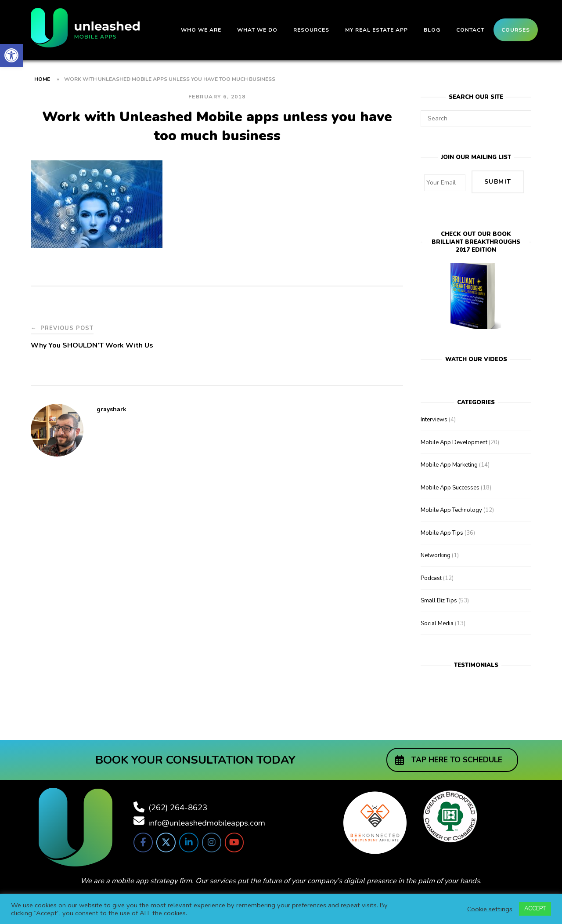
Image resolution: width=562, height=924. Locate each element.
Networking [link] (436, 549)
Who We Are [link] (201, 30)
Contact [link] (470, 30)
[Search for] (476, 119)
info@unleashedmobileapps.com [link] (207, 817)
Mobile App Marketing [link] (449, 459)
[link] (11, 55)
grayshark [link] (112, 409)
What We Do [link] (257, 30)
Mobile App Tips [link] (442, 527)
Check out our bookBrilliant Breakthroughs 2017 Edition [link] (476, 236)
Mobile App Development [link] (454, 436)
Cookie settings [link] (490, 909)
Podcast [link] (431, 572)
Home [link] (42, 79)
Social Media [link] (437, 617)
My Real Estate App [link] (376, 30)
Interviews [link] (434, 413)
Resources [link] (311, 30)
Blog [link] (432, 30)
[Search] (521, 115)
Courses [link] (516, 30)
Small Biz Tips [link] (439, 594)
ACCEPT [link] (535, 909)
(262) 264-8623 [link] (178, 801)
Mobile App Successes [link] (450, 482)
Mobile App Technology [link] (451, 504)
